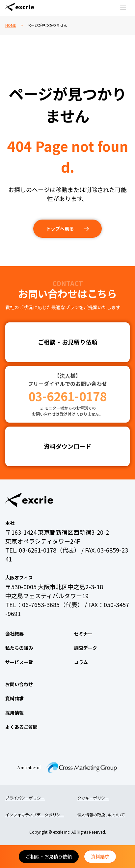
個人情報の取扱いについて (101, 815)
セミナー (83, 634)
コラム (81, 662)
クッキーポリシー (93, 798)
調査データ (86, 648)
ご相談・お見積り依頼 (49, 856)
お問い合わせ (19, 684)
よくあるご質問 (21, 727)
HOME (11, 25)
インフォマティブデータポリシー (35, 815)
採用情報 (14, 713)
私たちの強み (19, 648)
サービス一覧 (19, 662)
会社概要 (14, 634)
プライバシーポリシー (25, 798)
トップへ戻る (60, 228)
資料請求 (100, 856)
